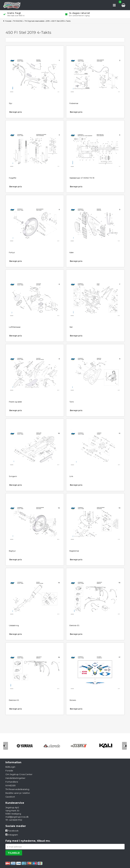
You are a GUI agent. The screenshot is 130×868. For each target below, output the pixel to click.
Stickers (73, 700)
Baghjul (12, 551)
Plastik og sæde (15, 402)
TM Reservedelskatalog (17, 789)
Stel (71, 327)
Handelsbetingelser (15, 778)
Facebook (12, 831)
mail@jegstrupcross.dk (17, 817)
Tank (72, 402)
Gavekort (10, 797)
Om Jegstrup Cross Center (19, 774)
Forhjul (12, 252)
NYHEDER (11, 785)
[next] (124, 746)
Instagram (12, 835)
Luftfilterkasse (15, 327)
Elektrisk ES (74, 625)
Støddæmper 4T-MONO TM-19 (82, 178)
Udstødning (14, 625)
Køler (72, 252)
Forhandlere (12, 782)
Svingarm (13, 476)
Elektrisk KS (14, 700)
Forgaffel (13, 178)
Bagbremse (74, 551)
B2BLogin (10, 767)
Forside (8, 21)
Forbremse (74, 103)
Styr (11, 103)
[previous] (6, 746)
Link (71, 476)
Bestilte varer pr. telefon (18, 793)
